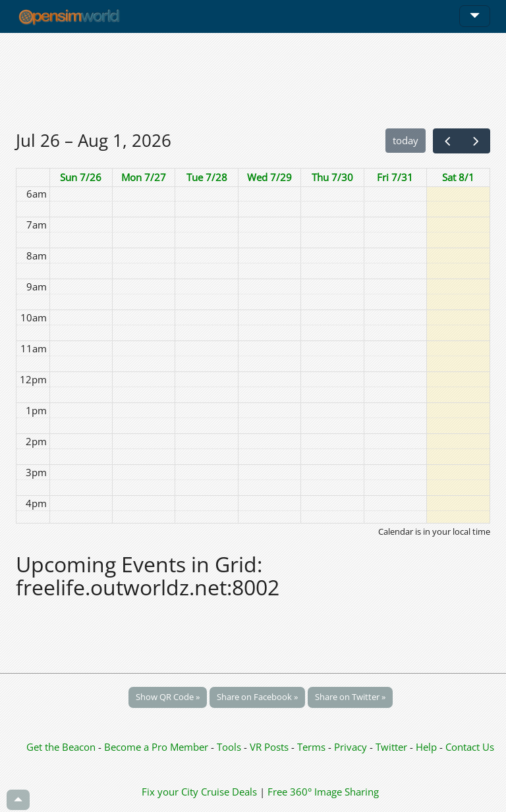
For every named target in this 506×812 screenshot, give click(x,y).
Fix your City (170, 792)
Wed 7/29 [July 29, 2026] (269, 177)
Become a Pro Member (157, 747)
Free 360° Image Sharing (323, 792)
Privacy (351, 747)
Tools (230, 747)
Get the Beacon (61, 747)
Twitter (391, 747)
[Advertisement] (253, 80)
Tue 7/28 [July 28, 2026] (207, 177)
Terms (313, 747)
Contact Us (470, 747)
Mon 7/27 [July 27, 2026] (144, 177)
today (406, 140)
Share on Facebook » (257, 697)
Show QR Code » (168, 697)
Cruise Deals (229, 792)
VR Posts (270, 747)
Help (426, 747)
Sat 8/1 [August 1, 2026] (458, 177)
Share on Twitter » (350, 697)
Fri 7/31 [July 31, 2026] (395, 177)
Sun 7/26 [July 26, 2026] (81, 177)
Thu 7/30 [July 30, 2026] (332, 177)
